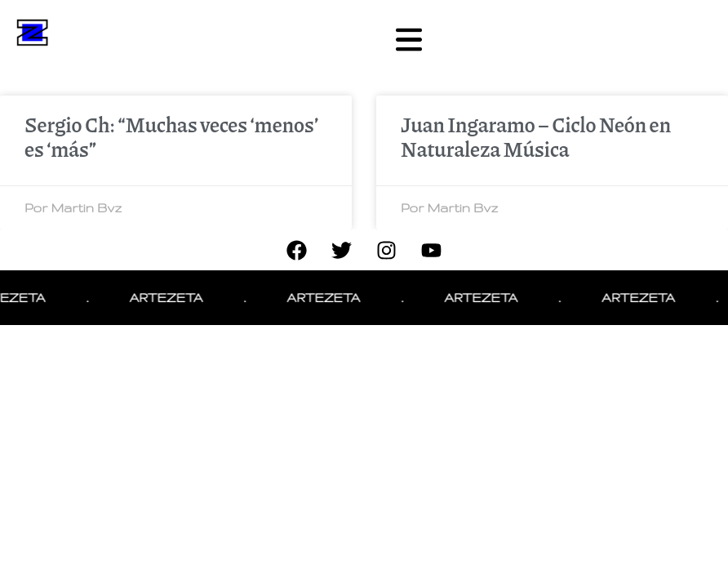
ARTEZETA (171, 298)
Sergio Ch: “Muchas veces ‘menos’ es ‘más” (171, 136)
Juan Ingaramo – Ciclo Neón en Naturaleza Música (536, 136)
